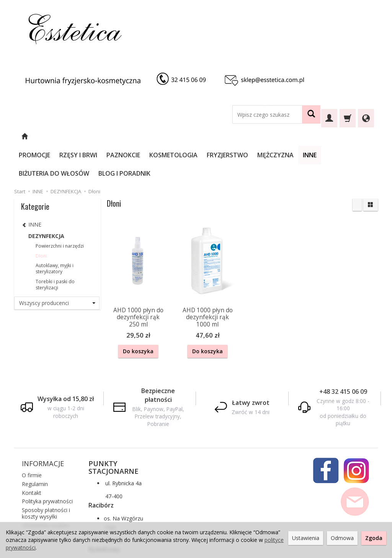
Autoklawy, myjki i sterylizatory (55, 232)
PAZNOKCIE (144, 137)
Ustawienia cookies (46, 487)
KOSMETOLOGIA (194, 137)
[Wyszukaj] (311, 114)
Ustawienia (306, 538)
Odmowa (342, 538)
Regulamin (35, 446)
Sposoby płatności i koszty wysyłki (46, 475)
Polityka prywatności (47, 463)
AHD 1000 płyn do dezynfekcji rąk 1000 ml (208, 281)
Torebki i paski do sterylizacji (55, 248)
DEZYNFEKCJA (46, 199)
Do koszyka (138, 314)
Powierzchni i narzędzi (60, 209)
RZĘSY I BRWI (99, 137)
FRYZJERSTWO (248, 137)
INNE (330, 137)
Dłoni (41, 219)
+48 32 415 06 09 (343, 353)
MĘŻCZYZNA (296, 137)
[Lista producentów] (57, 266)
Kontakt (32, 454)
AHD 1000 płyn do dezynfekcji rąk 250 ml (138, 281)
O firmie (32, 437)
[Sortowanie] (357, 168)
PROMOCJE (55, 137)
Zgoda (374, 538)
